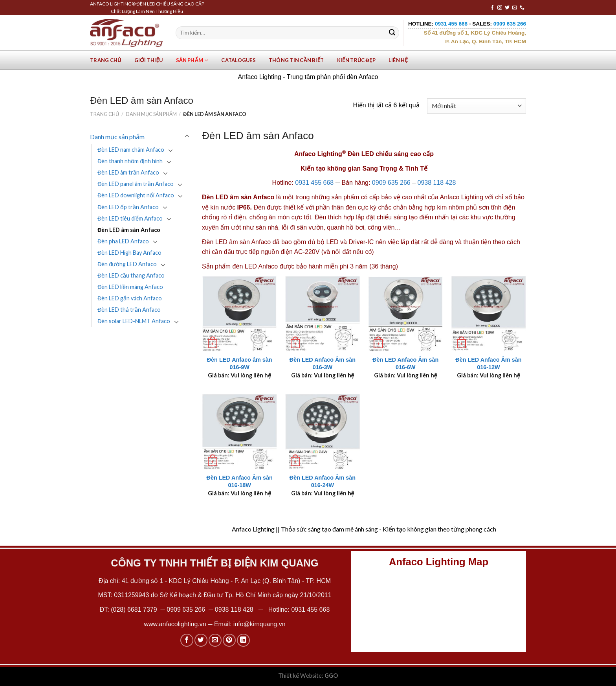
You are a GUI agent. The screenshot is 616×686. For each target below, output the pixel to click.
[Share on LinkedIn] (243, 640)
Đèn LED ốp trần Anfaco (128, 207)
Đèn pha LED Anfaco (123, 241)
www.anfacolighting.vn (175, 624)
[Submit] (392, 33)
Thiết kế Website (300, 676)
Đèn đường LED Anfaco (127, 264)
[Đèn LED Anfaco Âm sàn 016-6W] (405, 314)
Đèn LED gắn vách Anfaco (130, 298)
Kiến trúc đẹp (356, 60)
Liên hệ (398, 60)
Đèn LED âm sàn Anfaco (129, 230)
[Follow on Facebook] (492, 8)
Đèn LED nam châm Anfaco (131, 150)
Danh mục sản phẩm (151, 114)
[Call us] (522, 8)
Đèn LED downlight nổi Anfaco (136, 195)
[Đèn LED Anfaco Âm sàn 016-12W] (489, 314)
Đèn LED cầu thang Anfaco (131, 275)
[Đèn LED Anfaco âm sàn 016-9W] (240, 314)
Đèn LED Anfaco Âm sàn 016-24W (323, 481)
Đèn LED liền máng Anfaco (130, 287)
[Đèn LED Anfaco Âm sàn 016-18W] (240, 432)
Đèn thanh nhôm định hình (130, 161)
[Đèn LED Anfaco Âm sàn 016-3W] (323, 314)
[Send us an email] (515, 8)
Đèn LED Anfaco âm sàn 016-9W (240, 363)
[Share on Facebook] (187, 640)
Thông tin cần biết (296, 60)
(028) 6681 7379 (135, 610)
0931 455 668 (314, 183)
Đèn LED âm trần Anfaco (128, 172)
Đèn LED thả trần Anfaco (129, 310)
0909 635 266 (391, 183)
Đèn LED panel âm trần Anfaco (136, 184)
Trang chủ (106, 60)
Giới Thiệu (149, 60)
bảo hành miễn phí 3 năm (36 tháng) (347, 266)
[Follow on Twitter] (507, 8)
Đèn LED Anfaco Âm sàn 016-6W (405, 363)
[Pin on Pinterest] (229, 640)
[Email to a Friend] (215, 640)
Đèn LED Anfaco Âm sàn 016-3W (323, 363)
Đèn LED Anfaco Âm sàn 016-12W (488, 363)
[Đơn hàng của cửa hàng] (477, 106)
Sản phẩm (192, 60)
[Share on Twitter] (201, 640)
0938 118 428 (437, 183)
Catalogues (238, 60)
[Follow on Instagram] (500, 8)
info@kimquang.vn (259, 624)
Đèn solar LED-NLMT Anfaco (134, 321)
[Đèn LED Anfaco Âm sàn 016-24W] (323, 432)
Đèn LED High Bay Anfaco (129, 253)
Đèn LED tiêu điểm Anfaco (130, 218)
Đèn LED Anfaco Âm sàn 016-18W (240, 481)
